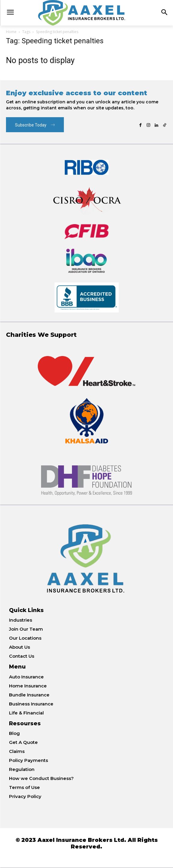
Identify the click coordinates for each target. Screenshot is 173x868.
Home (11, 32)
